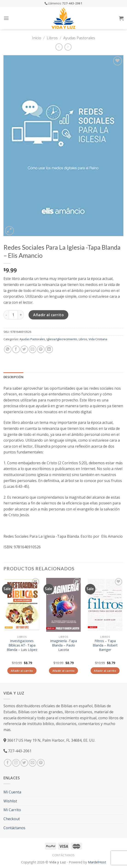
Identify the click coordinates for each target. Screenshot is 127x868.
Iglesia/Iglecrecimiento (62, 339)
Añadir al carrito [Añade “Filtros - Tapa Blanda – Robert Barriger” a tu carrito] (105, 671)
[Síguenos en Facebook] (8, 763)
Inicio (37, 38)
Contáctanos (14, 828)
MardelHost (97, 862)
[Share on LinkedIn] (49, 349)
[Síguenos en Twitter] (24, 763)
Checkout (12, 819)
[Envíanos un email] (33, 763)
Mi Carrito (12, 810)
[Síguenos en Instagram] (16, 763)
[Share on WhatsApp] (8, 349)
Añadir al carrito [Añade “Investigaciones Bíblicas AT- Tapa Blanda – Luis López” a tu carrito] (22, 671)
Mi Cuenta (12, 792)
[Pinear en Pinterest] (41, 349)
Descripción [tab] (13, 377)
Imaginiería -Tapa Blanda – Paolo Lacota (63, 645)
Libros (52, 38)
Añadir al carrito (48, 315)
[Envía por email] (33, 349)
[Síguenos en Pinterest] (41, 763)
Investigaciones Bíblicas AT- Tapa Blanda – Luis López (22, 645)
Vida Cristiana (98, 339)
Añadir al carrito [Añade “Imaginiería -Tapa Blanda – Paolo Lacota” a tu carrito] (64, 671)
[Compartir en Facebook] (16, 349)
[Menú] (6, 18)
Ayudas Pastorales (79, 38)
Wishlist (10, 801)
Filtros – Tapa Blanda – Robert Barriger (105, 645)
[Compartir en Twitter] (24, 349)
